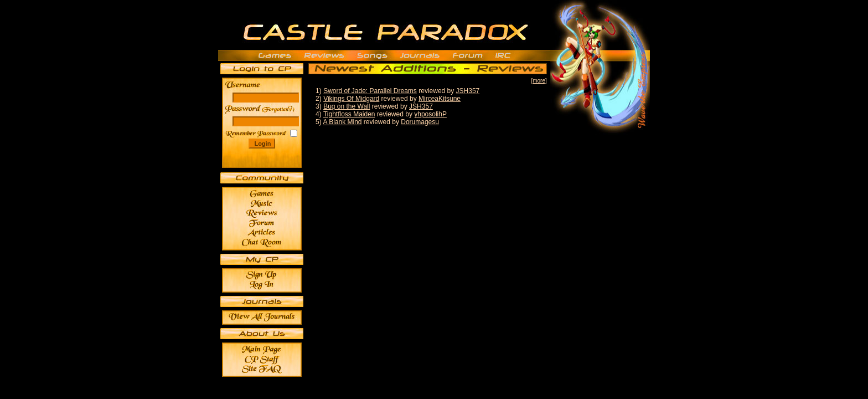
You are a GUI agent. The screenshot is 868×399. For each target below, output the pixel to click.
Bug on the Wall (347, 106)
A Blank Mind (342, 122)
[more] (539, 81)
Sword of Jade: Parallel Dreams (370, 91)
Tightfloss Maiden (349, 114)
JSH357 (468, 91)
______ (279, 109)
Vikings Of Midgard (351, 99)
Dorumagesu (420, 122)
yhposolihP (430, 114)
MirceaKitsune (440, 99)
